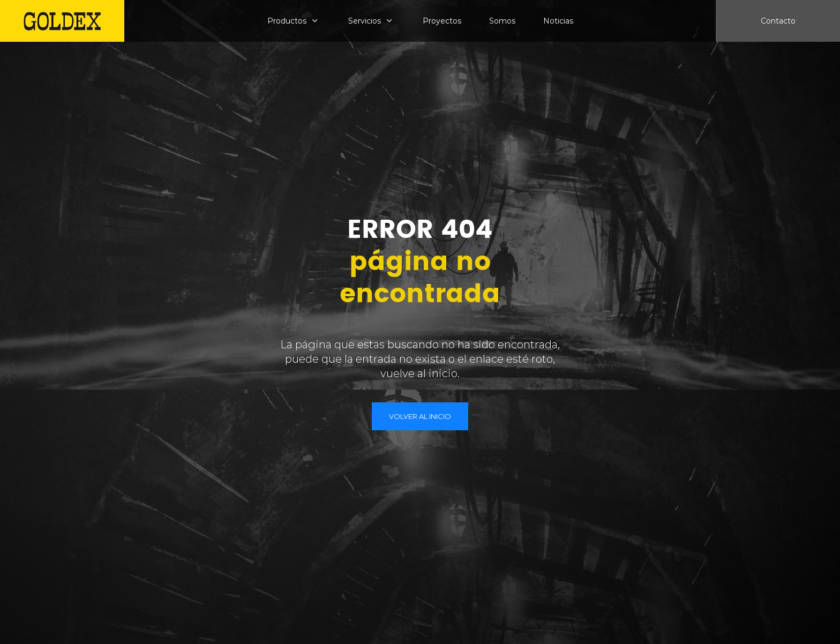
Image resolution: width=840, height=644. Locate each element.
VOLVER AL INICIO (420, 416)
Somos (502, 21)
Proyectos (442, 21)
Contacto (778, 21)
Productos (287, 21)
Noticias (558, 21)
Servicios (365, 21)
